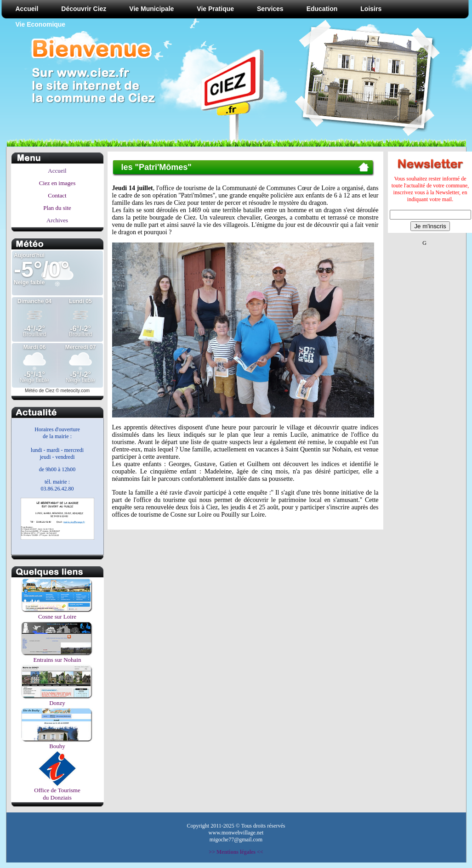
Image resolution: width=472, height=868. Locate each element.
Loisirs (371, 9)
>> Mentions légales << (236, 852)
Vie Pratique (215, 9)
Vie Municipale (151, 9)
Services (270, 9)
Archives (57, 220)
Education (322, 9)
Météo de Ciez (40, 391)
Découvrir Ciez (84, 9)
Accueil (27, 9)
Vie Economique (41, 24)
